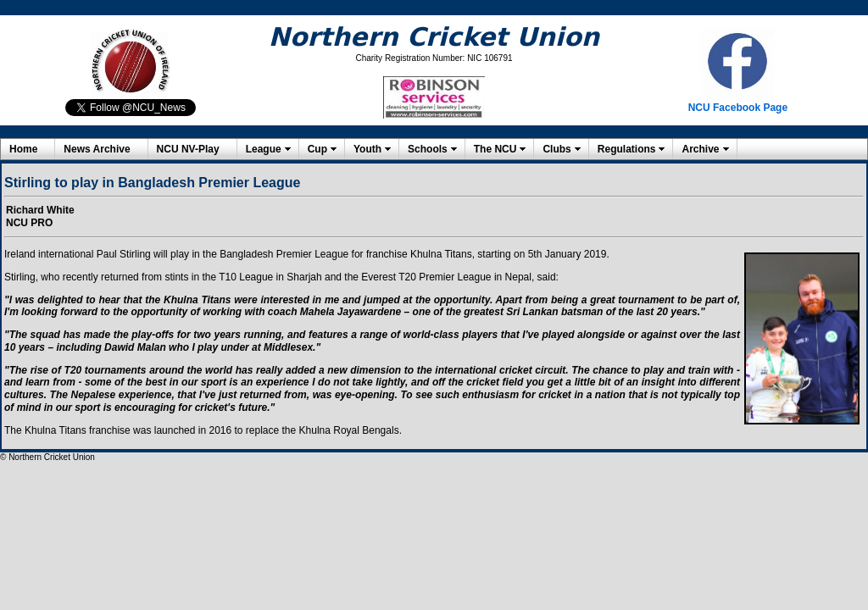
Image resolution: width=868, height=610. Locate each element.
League (264, 149)
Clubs (556, 149)
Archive (700, 149)
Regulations (627, 149)
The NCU (495, 149)
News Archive (97, 149)
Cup (317, 149)
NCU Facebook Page (738, 108)
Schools (428, 149)
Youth (367, 149)
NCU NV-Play (188, 149)
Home (23, 149)
